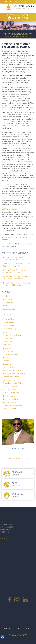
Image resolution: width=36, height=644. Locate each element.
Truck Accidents (9, 402)
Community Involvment (12, 335)
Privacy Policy (18, 636)
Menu (26, 2)
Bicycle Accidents (10, 322)
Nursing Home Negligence (14, 374)
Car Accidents (9, 325)
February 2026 (9, 303)
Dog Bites (7, 345)
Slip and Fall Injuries (11, 393)
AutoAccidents (17, 484)
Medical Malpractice (11, 367)
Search (21, 2)
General (6, 361)
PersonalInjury (17, 473)
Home (6, 2)
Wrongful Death (9, 409)
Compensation (9, 338)
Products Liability (10, 386)
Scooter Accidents (10, 390)
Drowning (7, 348)
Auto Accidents (15, 35)
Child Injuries (8, 332)
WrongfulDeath (18, 495)
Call (11, 2)
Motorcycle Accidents (12, 370)
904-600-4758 (20, 18)
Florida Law (8, 357)
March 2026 (8, 299)
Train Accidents (9, 396)
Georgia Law (8, 364)
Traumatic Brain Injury (12, 399)
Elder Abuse (8, 351)
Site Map (13, 634)
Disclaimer (22, 634)
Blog (7, 35)
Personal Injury (9, 380)
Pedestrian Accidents (12, 377)
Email (16, 2)
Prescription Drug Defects (14, 383)
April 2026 (7, 296)
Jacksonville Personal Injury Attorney (18, 33)
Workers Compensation (13, 406)
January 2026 (8, 306)
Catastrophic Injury (11, 329)
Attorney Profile (15, 458)
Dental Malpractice (11, 341)
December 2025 (9, 309)
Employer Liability (10, 354)
